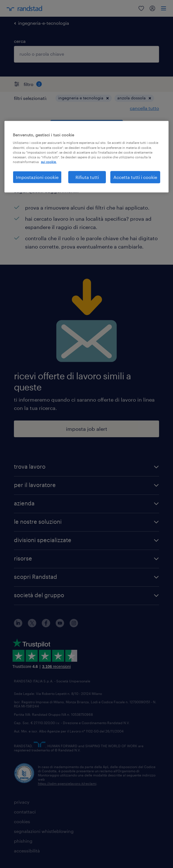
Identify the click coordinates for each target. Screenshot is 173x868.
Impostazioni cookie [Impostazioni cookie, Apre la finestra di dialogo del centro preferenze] (37, 177)
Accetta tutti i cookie (135, 177)
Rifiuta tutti (87, 177)
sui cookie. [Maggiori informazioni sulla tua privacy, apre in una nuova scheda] (49, 162)
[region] (87, 157)
